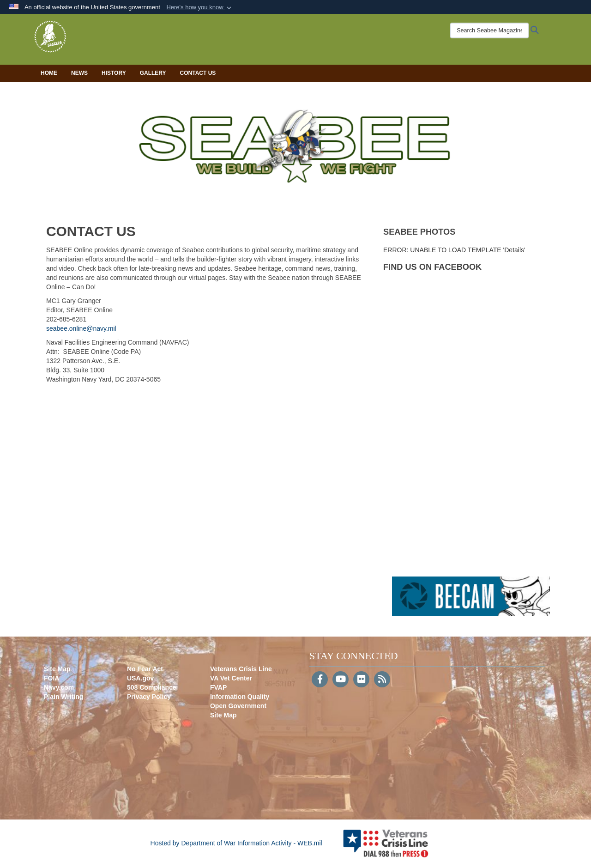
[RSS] (382, 680)
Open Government (238, 706)
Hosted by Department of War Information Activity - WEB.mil (236, 843)
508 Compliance (152, 687)
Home (49, 73)
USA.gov (140, 678)
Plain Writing (63, 697)
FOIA (51, 678)
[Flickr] (361, 680)
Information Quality (240, 697)
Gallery (153, 73)
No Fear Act (145, 669)
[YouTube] (341, 680)
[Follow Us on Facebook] (320, 680)
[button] (200, 7)
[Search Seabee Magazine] (482, 30)
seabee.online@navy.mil (81, 328)
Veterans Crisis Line (241, 669)
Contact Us (198, 73)
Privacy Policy (149, 697)
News (79, 73)
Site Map (57, 669)
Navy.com (59, 687)
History (114, 73)
